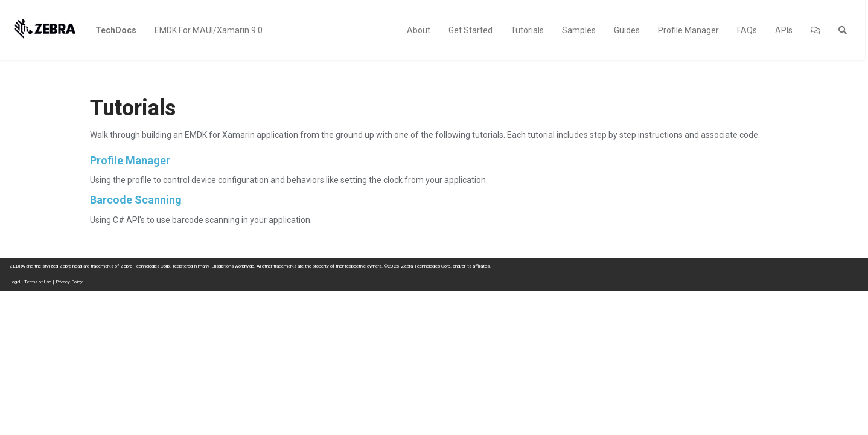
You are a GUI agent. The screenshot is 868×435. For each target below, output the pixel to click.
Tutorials (527, 30)
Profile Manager (688, 30)
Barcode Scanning (136, 200)
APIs (784, 30)
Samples (579, 30)
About (419, 30)
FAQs (747, 30)
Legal (14, 282)
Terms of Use (38, 282)
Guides (627, 30)
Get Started (471, 30)
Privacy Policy (69, 282)
